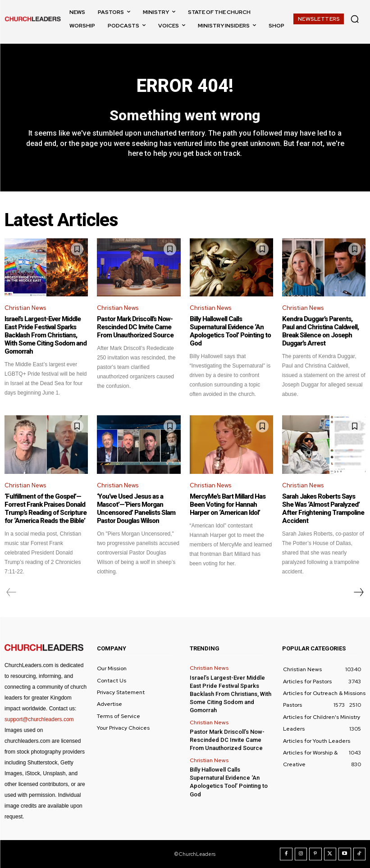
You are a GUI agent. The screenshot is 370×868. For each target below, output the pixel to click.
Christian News (25, 308)
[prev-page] (11, 592)
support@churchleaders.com (39, 719)
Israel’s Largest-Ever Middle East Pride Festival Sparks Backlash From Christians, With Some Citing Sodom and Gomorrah (46, 335)
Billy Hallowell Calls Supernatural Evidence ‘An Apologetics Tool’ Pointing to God (230, 331)
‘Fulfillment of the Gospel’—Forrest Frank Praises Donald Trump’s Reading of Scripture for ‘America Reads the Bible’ (46, 509)
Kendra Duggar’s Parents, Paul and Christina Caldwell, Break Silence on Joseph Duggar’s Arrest (320, 331)
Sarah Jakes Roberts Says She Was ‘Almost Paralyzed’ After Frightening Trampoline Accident (323, 509)
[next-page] (358, 592)
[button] (355, 19)
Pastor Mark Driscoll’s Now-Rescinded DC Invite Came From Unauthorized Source (135, 327)
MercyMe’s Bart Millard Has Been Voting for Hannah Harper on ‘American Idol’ (228, 504)
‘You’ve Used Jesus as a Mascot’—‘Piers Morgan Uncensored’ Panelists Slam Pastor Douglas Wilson (136, 509)
